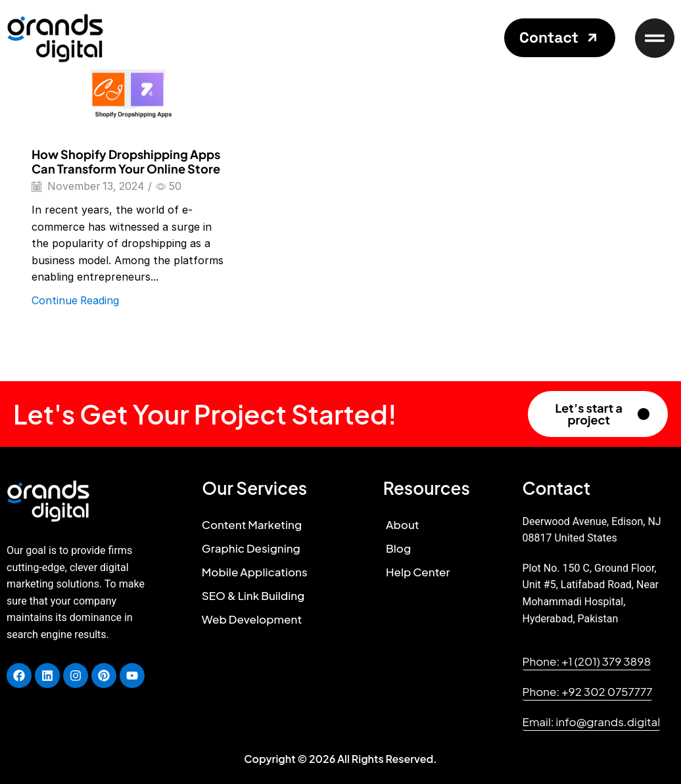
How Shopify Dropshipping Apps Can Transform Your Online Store (126, 161)
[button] (560, 38)
